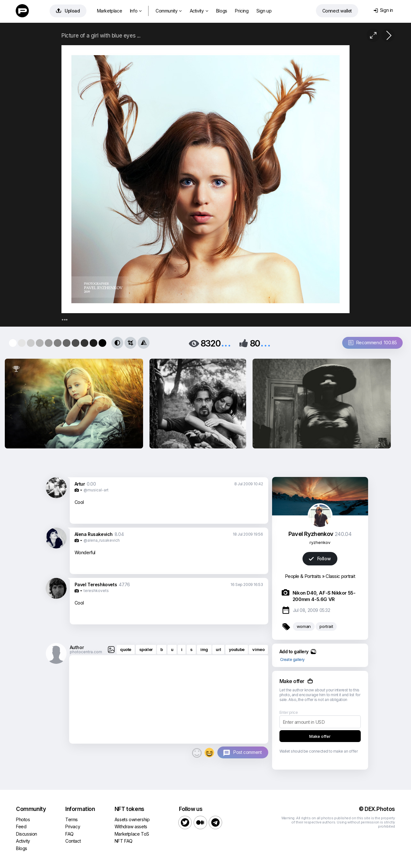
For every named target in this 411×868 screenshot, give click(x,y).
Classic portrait (340, 576)
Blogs (222, 11)
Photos (23, 819)
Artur (80, 484)
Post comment (247, 752)
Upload (68, 11)
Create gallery (292, 659)
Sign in (383, 10)
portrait (326, 626)
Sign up (264, 11)
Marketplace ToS (132, 834)
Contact (73, 841)
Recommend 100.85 (373, 342)
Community (169, 11)
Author (77, 647)
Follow (320, 559)
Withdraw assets (131, 826)
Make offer (320, 736)
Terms (72, 819)
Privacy (73, 826)
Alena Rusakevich (94, 534)
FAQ (69, 834)
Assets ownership (132, 819)
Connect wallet (337, 11)
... (226, 343)
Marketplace (110, 11)
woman (304, 626)
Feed (21, 826)
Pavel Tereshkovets (96, 584)
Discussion (27, 834)
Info (136, 11)
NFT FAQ (124, 841)
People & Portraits (303, 576)
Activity (199, 11)
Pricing (242, 11)
